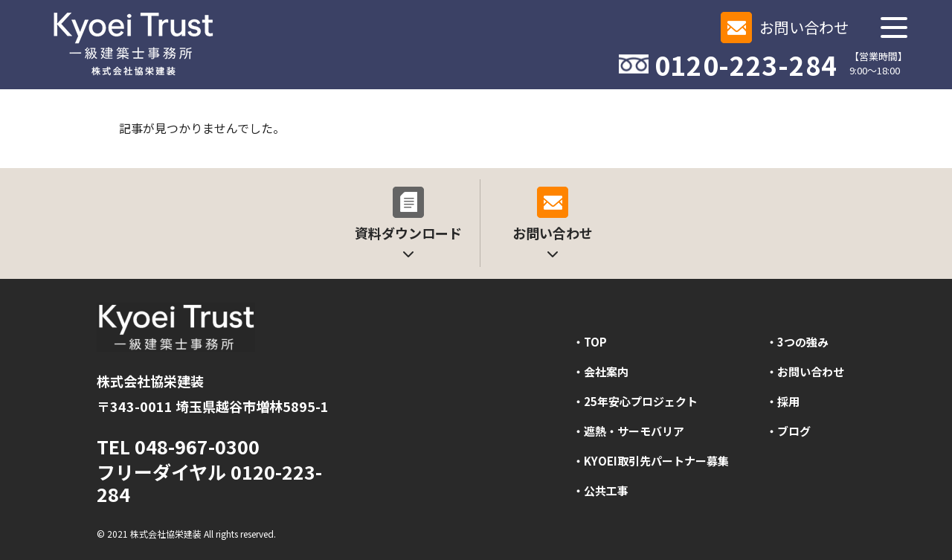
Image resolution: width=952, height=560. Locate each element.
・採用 (783, 401)
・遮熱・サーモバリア (628, 431)
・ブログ (788, 431)
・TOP (590, 342)
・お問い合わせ (805, 371)
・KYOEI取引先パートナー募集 (651, 461)
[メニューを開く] (894, 28)
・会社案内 (601, 371)
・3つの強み (797, 342)
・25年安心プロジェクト (635, 401)
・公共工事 (601, 490)
